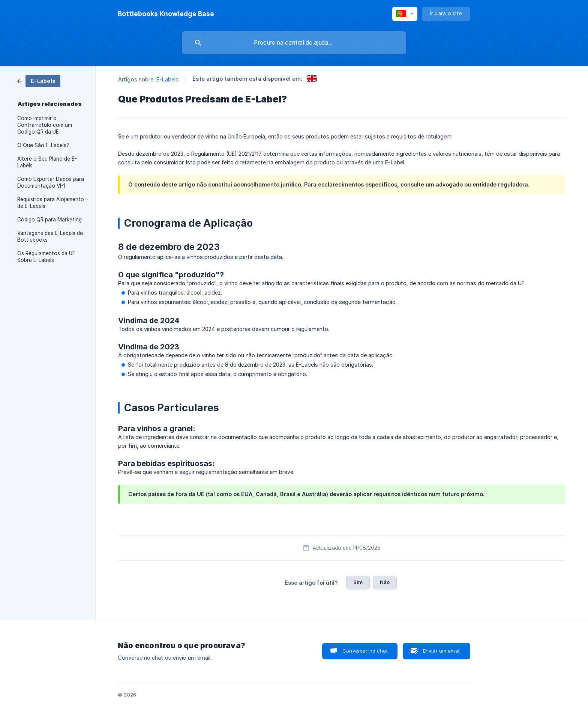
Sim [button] (358, 582)
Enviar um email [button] (442, 651)
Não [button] (385, 582)
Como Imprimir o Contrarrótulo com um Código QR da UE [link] (45, 125)
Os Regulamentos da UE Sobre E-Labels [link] (46, 257)
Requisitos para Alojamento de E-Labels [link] (51, 203)
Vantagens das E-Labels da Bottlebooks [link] (50, 236)
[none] (166, 14)
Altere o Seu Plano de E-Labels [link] (47, 162)
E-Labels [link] (168, 79)
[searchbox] (294, 43)
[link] (39, 80)
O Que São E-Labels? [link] (43, 145)
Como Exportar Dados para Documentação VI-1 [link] (51, 182)
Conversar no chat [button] (365, 651)
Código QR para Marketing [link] (49, 220)
